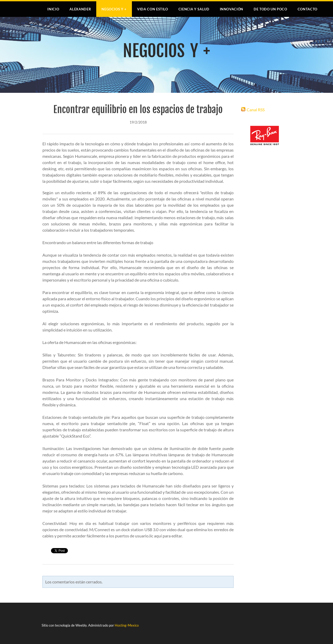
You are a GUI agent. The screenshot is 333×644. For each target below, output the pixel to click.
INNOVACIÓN (232, 9)
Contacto (308, 9)
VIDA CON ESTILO (153, 9)
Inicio (53, 9)
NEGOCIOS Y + (114, 9)
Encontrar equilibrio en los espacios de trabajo (138, 110)
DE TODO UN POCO (270, 9)
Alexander (80, 9)
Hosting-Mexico (127, 625)
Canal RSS (256, 110)
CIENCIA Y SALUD (194, 9)
